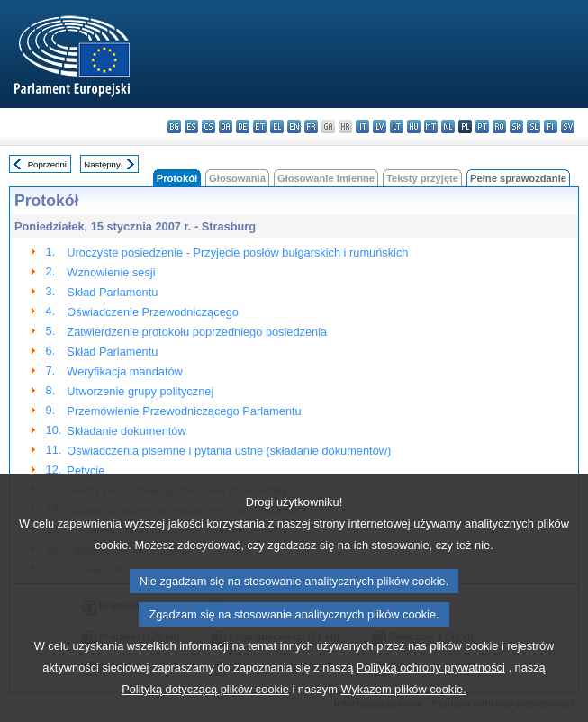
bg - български (174, 126)
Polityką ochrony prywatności (431, 685)
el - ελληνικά (277, 126)
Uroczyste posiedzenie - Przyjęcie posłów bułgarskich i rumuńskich (237, 253)
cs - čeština (208, 126)
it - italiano (362, 126)
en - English (294, 126)
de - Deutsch (243, 126)
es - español (191, 126)
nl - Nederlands (448, 126)
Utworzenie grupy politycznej (140, 391)
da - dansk (226, 126)
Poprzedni (47, 164)
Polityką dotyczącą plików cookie (205, 706)
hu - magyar (414, 126)
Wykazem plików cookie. (403, 706)
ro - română (499, 126)
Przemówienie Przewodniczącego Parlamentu (184, 411)
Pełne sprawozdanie (518, 178)
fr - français (311, 126)
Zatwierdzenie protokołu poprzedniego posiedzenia (197, 332)
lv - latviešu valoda (380, 126)
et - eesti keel (260, 126)
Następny (102, 164)
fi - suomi (551, 126)
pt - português (482, 126)
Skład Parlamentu (112, 292)
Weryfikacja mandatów (125, 371)
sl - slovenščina (534, 126)
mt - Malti (431, 126)
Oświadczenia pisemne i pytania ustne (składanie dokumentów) (229, 451)
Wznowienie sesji (111, 272)
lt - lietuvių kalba (397, 126)
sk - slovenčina (516, 126)
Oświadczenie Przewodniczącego (153, 312)
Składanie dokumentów (126, 431)
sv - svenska (568, 126)
